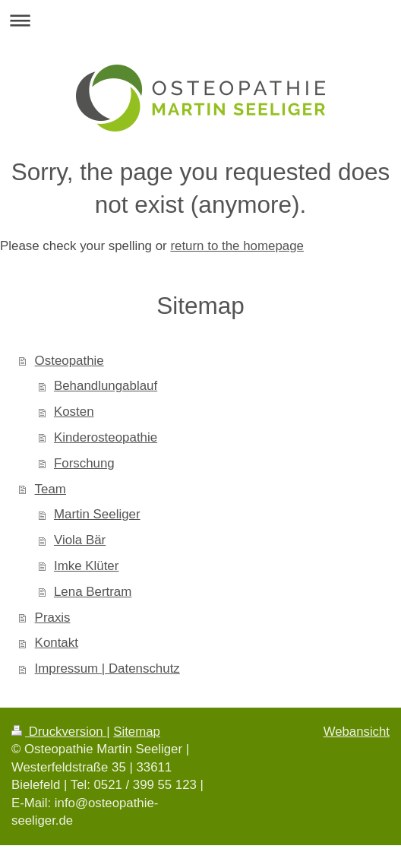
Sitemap (137, 732)
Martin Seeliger (97, 514)
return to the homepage (237, 246)
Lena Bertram (93, 592)
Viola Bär (80, 540)
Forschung (84, 463)
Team (51, 489)
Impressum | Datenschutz (107, 668)
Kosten (74, 412)
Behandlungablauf (106, 386)
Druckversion (59, 732)
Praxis (53, 618)
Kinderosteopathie (106, 437)
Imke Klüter (86, 566)
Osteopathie (69, 361)
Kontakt (57, 643)
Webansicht (357, 732)
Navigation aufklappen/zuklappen (200, 20)
